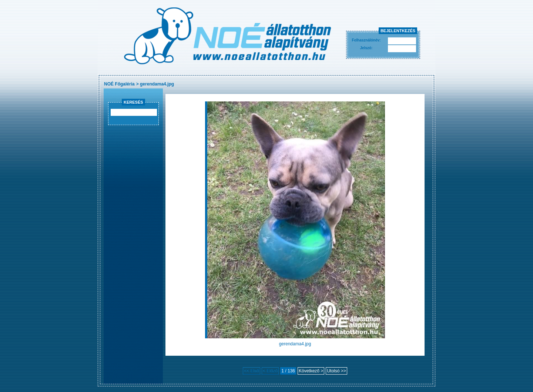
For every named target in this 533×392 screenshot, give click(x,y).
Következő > (311, 371)
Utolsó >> (336, 371)
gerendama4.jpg (157, 84)
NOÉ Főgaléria (119, 84)
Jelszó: (366, 48)
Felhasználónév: (366, 40)
